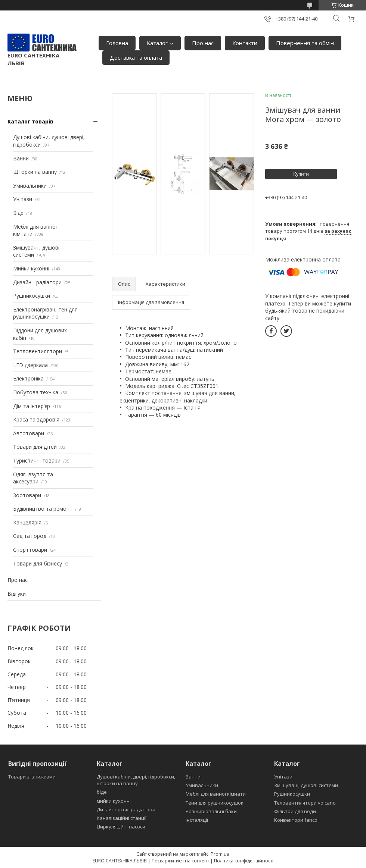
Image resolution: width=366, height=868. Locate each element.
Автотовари (29, 433)
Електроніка (28, 378)
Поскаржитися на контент (180, 861)
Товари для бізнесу (38, 563)
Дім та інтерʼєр (32, 406)
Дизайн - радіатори (37, 282)
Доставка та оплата (136, 57)
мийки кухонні (114, 801)
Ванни (21, 158)
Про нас (203, 43)
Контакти (245, 43)
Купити (301, 174)
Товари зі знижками (32, 777)
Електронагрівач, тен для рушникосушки (45, 313)
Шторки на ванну (35, 172)
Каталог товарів (30, 121)
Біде (18, 213)
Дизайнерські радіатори (126, 809)
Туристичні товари (37, 460)
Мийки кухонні (31, 268)
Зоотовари (27, 495)
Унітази (23, 199)
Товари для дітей (35, 447)
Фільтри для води (295, 811)
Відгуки (17, 594)
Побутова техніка (36, 392)
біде (102, 792)
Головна (117, 43)
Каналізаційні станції (122, 818)
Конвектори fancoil (297, 820)
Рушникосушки (32, 296)
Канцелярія (27, 522)
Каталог (157, 43)
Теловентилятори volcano (305, 803)
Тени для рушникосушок (215, 803)
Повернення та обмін (305, 43)
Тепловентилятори (38, 351)
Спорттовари (30, 550)
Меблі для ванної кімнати (216, 794)
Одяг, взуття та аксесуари (33, 478)
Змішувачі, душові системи (306, 785)
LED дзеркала (30, 365)
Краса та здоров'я (36, 419)
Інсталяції (197, 820)
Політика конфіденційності (244, 861)
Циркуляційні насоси (121, 827)
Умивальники (30, 186)
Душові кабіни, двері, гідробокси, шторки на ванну (136, 780)
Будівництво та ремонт (43, 509)
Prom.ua (220, 854)
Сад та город (30, 536)
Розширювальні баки (211, 811)
